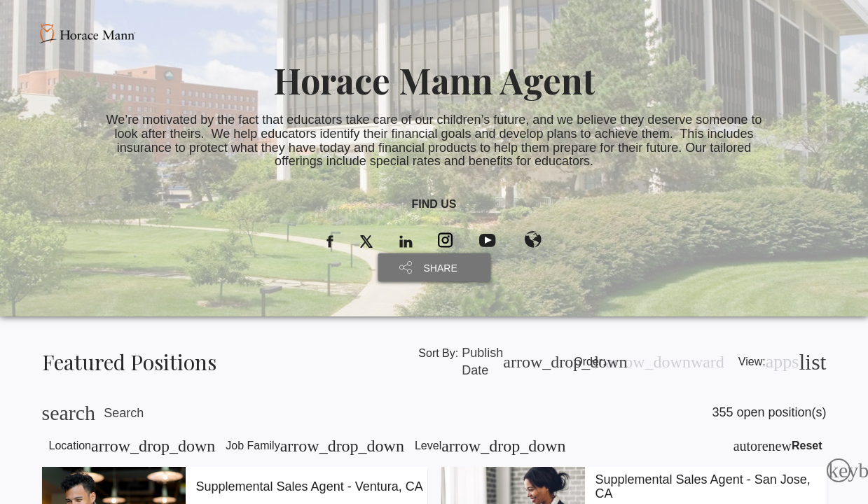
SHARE (441, 268)
